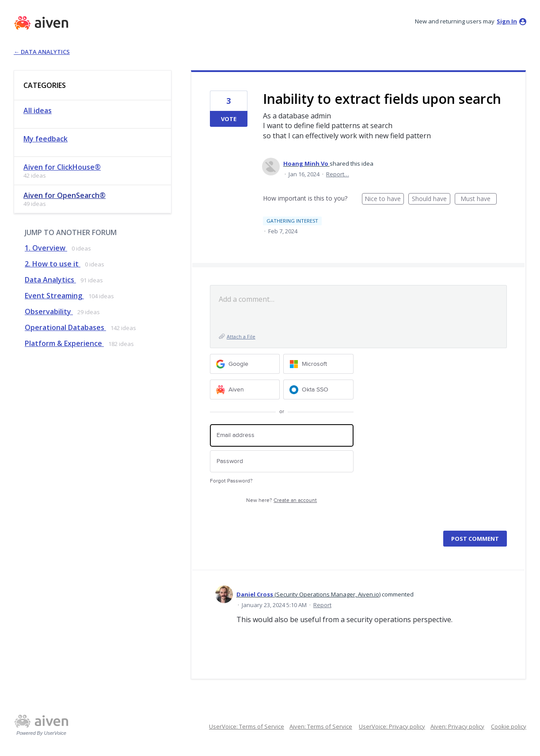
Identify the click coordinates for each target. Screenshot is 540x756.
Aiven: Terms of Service (321, 726)
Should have (431, 199)
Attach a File (241, 336)
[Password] (282, 462)
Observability (49, 312)
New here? (281, 500)
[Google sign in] (245, 364)
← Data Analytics (42, 52)
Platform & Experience (64, 343)
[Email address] (282, 435)
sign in (507, 21)
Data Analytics (50, 280)
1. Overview (46, 248)
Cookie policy (509, 726)
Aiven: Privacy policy (457, 726)
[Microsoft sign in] (318, 364)
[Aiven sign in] (245, 389)
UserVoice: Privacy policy (392, 726)
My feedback (46, 139)
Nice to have (384, 199)
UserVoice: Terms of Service (247, 726)
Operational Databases (65, 327)
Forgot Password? (231, 481)
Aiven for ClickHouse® (62, 167)
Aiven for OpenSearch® (65, 195)
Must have (479, 199)
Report (322, 605)
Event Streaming (54, 296)
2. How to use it (53, 264)
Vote (229, 119)
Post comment (475, 539)
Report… (338, 174)
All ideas (38, 110)
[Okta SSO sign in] (318, 389)
